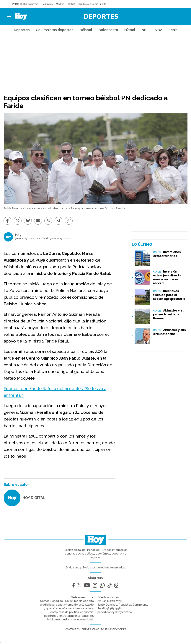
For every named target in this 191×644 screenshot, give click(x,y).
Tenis (173, 30)
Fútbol (130, 30)
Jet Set (71, 4)
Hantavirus (47, 4)
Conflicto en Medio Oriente (92, 4)
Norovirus (33, 4)
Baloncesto (108, 30)
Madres (60, 4)
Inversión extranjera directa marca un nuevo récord (167, 277)
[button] (9, 17)
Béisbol (86, 30)
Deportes (101, 16)
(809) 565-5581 (112, 608)
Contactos (72, 629)
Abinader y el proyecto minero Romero (168, 314)
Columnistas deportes (55, 30)
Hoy (18, 235)
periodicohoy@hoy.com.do (115, 612)
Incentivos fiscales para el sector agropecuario (169, 295)
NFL (145, 30)
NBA (159, 30)
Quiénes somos (90, 629)
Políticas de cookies (113, 629)
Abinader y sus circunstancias (169, 332)
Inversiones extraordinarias (167, 254)
